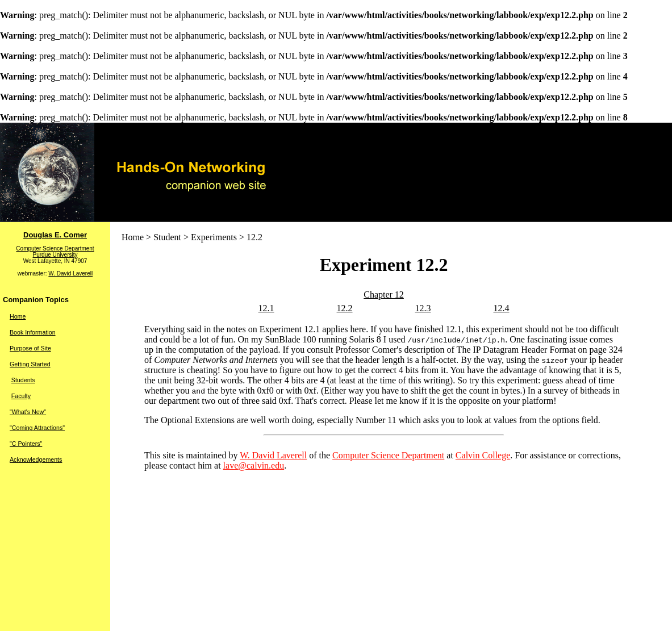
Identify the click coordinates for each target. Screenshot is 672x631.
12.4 (501, 308)
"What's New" (28, 412)
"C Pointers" (26, 444)
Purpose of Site (30, 348)
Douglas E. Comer (55, 235)
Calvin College (483, 455)
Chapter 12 (384, 294)
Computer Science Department (55, 248)
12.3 (423, 308)
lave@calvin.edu (254, 465)
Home (18, 316)
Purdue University (55, 255)
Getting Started (30, 364)
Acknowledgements (36, 459)
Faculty (21, 396)
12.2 (345, 308)
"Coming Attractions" (37, 428)
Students (23, 380)
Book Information (33, 332)
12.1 (266, 308)
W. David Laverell (70, 273)
